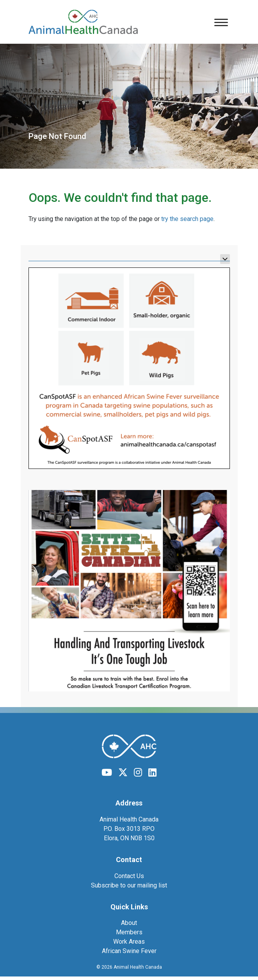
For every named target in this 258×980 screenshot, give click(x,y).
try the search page (187, 219)
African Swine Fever (129, 951)
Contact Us (129, 876)
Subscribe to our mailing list (129, 885)
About (129, 923)
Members (129, 932)
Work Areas (129, 942)
